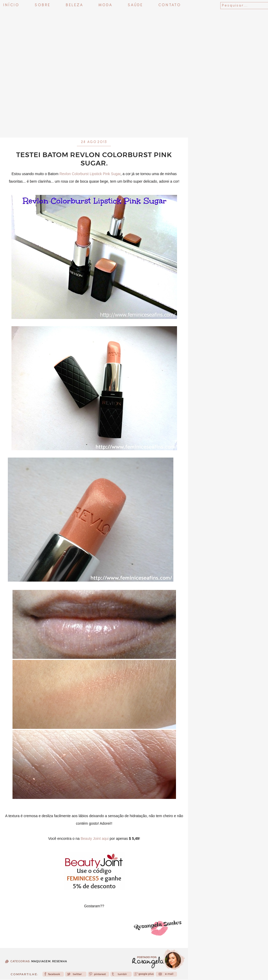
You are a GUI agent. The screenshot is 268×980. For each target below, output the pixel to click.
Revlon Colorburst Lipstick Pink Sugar (90, 174)
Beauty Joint (91, 839)
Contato (170, 5)
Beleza (74, 5)
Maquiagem (41, 961)
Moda (105, 5)
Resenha (60, 961)
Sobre (42, 5)
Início (11, 5)
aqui (105, 839)
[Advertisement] (134, 124)
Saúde (135, 5)
